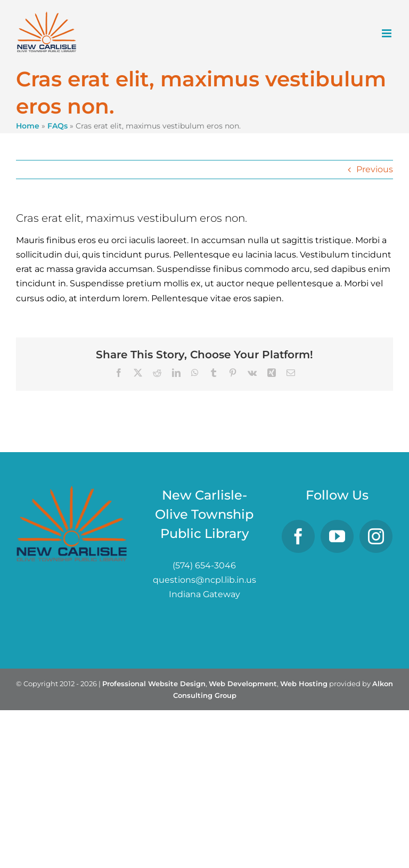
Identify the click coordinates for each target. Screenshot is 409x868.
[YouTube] (337, 536)
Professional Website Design (154, 684)
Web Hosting (304, 684)
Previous (375, 169)
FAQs (58, 126)
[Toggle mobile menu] (387, 33)
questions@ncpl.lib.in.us (204, 580)
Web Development (243, 684)
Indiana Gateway (204, 594)
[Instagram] (376, 536)
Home (28, 126)
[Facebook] (298, 536)
